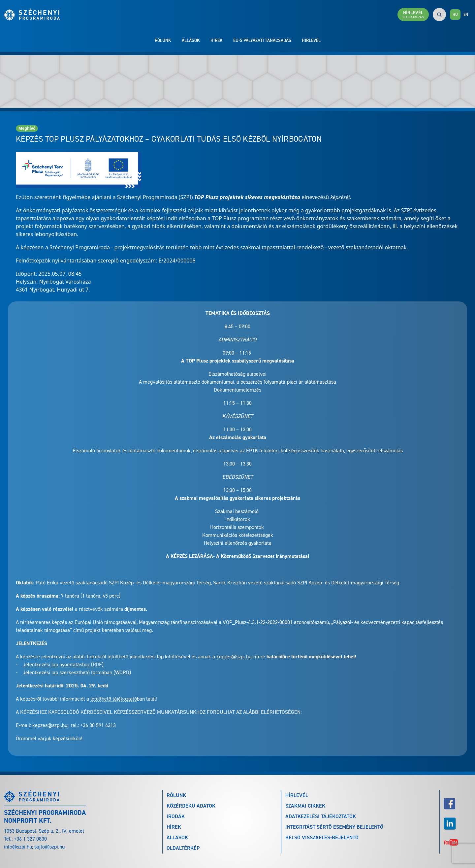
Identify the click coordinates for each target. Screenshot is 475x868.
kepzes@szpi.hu (234, 657)
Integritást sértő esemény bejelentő (334, 827)
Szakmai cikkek (305, 806)
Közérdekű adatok (191, 806)
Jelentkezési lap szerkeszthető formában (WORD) (77, 672)
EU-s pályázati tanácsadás (262, 40)
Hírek (217, 40)
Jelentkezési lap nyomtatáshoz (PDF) (63, 664)
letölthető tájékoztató (114, 699)
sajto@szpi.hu (49, 847)
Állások (191, 40)
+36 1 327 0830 (30, 839)
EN (466, 15)
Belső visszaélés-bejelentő (322, 837)
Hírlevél (311, 40)
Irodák (176, 816)
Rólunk (163, 40)
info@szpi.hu (18, 847)
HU (455, 15)
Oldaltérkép (183, 848)
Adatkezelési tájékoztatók (321, 816)
